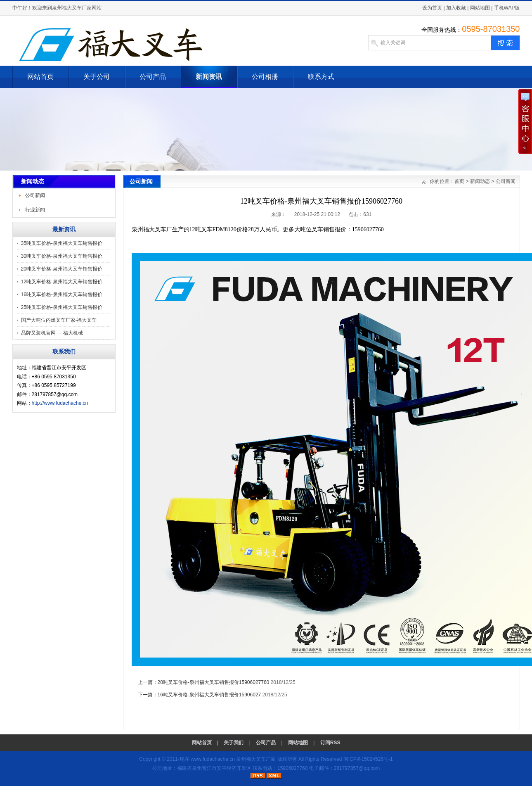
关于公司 (97, 77)
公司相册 (265, 77)
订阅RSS (330, 743)
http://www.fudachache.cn (60, 403)
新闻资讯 (209, 77)
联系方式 (321, 77)
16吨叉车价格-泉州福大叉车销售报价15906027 (209, 695)
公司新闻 (35, 195)
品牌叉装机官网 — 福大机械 (52, 333)
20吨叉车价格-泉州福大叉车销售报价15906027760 (214, 682)
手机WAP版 (507, 8)
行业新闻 (35, 210)
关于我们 (234, 743)
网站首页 (40, 77)
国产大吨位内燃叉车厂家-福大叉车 (59, 320)
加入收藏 (456, 8)
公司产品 (153, 77)
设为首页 (432, 8)
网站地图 (480, 8)
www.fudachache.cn (213, 759)
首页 (459, 181)
